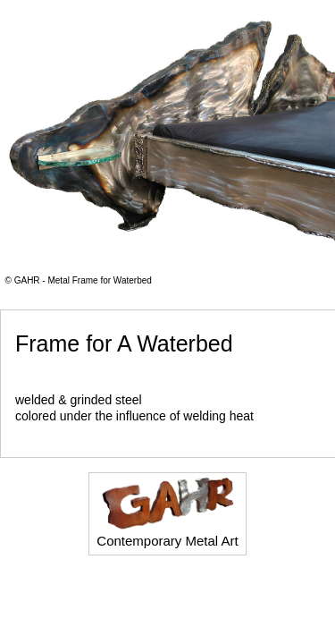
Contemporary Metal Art (167, 513)
